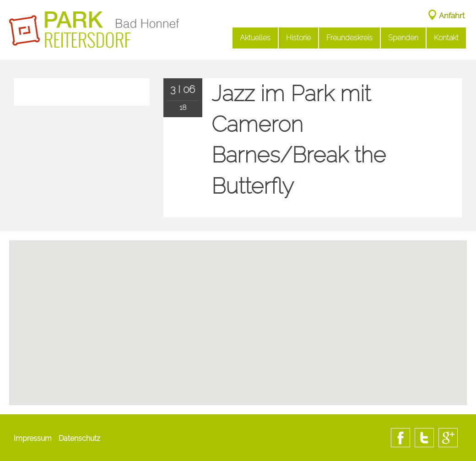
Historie (298, 38)
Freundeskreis (349, 38)
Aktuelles (255, 38)
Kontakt (446, 38)
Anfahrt (452, 16)
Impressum (33, 438)
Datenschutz (79, 438)
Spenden (403, 38)
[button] (238, 357)
